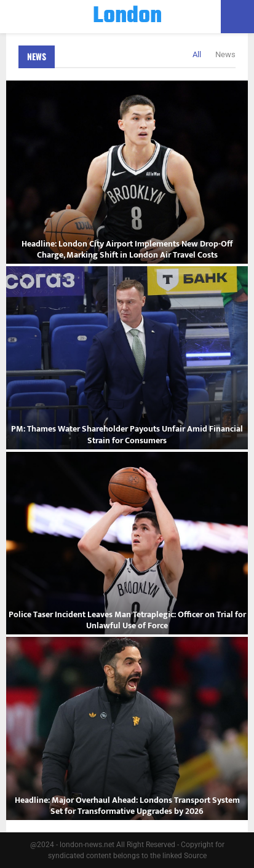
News (37, 56)
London (127, 17)
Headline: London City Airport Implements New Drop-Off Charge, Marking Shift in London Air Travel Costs (127, 249)
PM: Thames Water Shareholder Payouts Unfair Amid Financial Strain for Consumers (127, 434)
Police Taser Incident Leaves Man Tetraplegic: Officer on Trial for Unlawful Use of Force (127, 620)
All (197, 54)
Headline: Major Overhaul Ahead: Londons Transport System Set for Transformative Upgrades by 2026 (127, 806)
